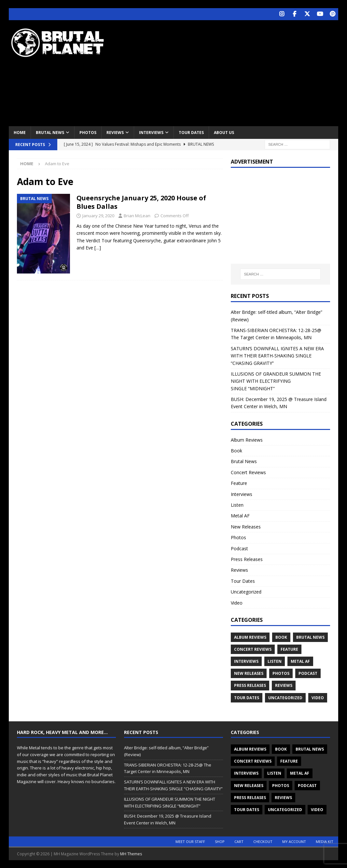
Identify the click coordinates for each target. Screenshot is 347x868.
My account (294, 841)
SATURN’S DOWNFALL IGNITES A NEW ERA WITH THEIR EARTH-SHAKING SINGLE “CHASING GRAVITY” (277, 355)
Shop (220, 841)
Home (20, 132)
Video (237, 602)
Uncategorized (246, 591)
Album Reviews (247, 439)
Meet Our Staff (190, 841)
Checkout (263, 841)
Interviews (151, 132)
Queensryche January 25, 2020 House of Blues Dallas (141, 202)
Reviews (115, 132)
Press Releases (247, 559)
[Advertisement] (234, 72)
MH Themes (131, 853)
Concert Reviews (248, 472)
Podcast (239, 548)
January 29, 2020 (98, 215)
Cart (239, 841)
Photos (88, 132)
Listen (237, 504)
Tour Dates (191, 132)
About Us (224, 132)
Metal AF (240, 515)
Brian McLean (137, 215)
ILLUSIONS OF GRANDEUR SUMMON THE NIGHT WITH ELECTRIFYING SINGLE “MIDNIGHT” (276, 381)
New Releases (246, 526)
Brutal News (50, 132)
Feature (239, 483)
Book (236, 450)
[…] (98, 247)
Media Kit (325, 841)
